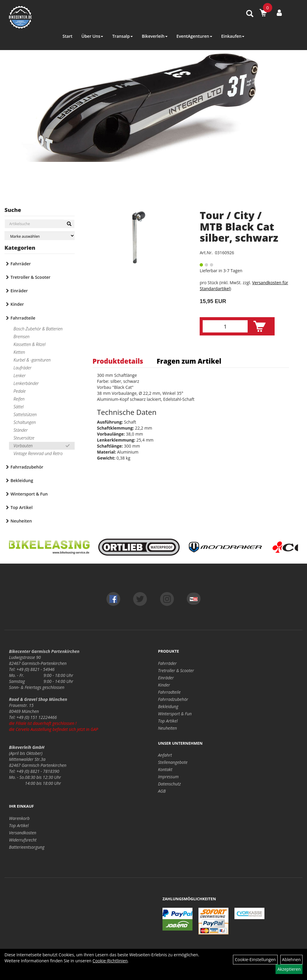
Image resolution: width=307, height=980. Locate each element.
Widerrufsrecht (23, 840)
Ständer (21, 430)
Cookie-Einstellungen (255, 959)
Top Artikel (22, 507)
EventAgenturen (194, 36)
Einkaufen (233, 36)
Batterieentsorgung (27, 847)
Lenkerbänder (26, 383)
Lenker (19, 375)
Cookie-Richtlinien (110, 961)
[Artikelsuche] (250, 14)
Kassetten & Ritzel (30, 344)
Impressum (168, 777)
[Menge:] (225, 326)
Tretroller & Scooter (30, 277)
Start (68, 36)
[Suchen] (69, 224)
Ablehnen (291, 959)
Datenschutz (169, 784)
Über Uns (92, 36)
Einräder (19, 291)
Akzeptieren (289, 969)
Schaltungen (25, 422)
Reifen (19, 399)
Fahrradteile (23, 318)
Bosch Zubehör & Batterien (38, 329)
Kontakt (165, 769)
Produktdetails (118, 361)
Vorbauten (23, 446)
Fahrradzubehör (27, 467)
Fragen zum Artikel (189, 361)
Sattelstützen (25, 414)
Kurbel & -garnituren (32, 360)
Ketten (19, 352)
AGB (162, 791)
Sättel (19, 407)
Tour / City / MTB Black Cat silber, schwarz (239, 226)
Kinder (17, 304)
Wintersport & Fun (29, 494)
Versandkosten (23, 833)
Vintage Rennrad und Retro (38, 453)
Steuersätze (24, 438)
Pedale (20, 391)
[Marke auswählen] (40, 236)
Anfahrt (165, 755)
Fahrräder (21, 264)
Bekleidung (22, 480)
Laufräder (22, 368)
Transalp (122, 36)
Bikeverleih (155, 36)
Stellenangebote (173, 762)
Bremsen (21, 337)
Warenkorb (19, 818)
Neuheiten (21, 521)
